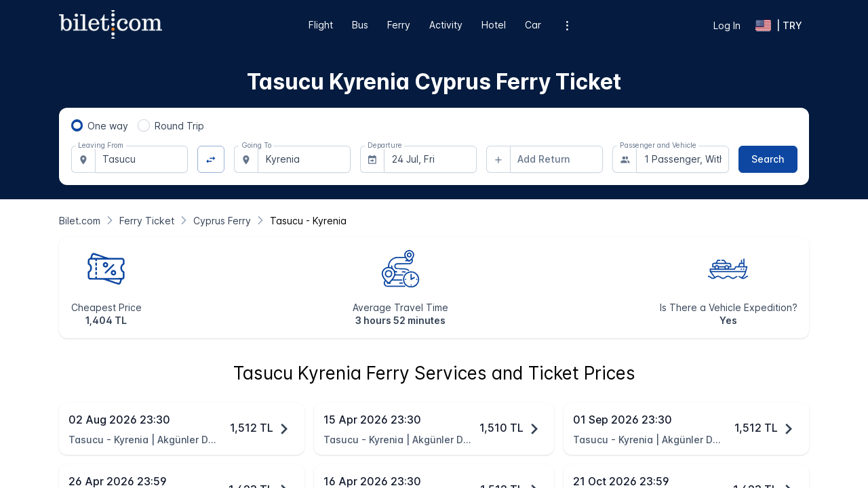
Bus (360, 25)
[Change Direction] (211, 160)
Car (533, 25)
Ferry (399, 25)
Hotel (494, 25)
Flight (321, 25)
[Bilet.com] (80, 221)
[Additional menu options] (567, 25)
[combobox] (141, 159)
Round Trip (179, 126)
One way (108, 126)
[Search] (768, 159)
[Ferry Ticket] (147, 221)
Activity (446, 25)
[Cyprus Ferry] (222, 221)
